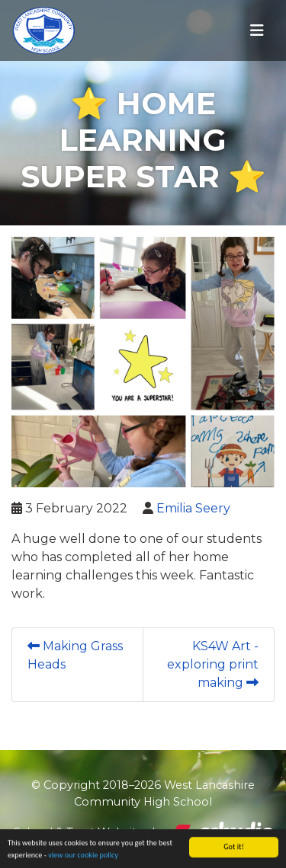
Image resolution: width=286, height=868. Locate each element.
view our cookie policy (83, 856)
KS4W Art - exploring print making (213, 664)
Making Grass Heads (75, 655)
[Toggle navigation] (257, 30)
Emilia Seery (193, 508)
